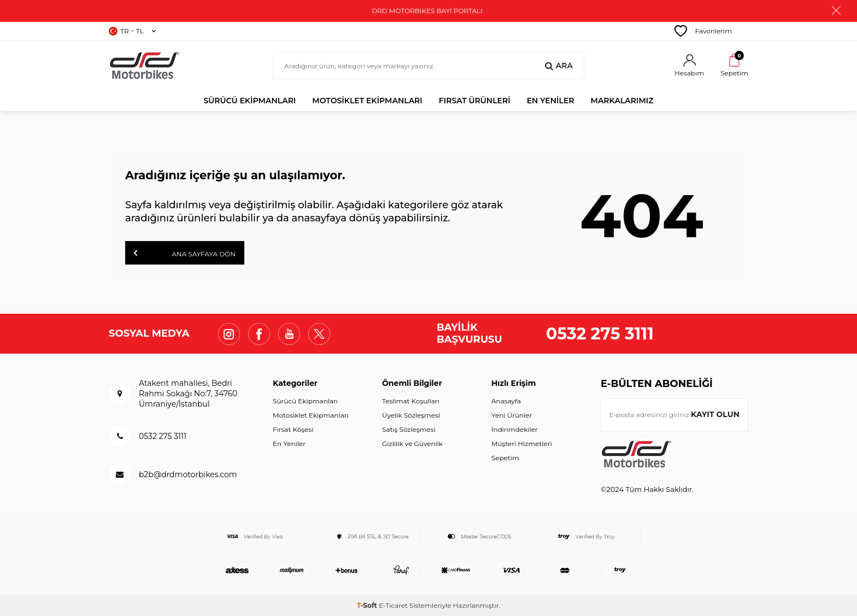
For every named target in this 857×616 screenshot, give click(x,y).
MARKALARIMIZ (622, 101)
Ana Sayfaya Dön (185, 253)
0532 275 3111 (600, 334)
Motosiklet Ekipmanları (367, 101)
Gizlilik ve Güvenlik (412, 444)
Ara (559, 66)
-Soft (368, 605)
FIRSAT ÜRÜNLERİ (475, 101)
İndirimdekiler (515, 429)
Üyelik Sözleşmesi (411, 415)
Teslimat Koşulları (411, 401)
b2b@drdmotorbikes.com (188, 474)
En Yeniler (289, 444)
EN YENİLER (551, 101)
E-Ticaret (393, 605)
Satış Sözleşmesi (409, 429)
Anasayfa (506, 401)
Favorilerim (703, 31)
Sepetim (505, 458)
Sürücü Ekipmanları (250, 101)
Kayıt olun (715, 414)
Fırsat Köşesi (293, 429)
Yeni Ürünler (512, 415)
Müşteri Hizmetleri (522, 444)
